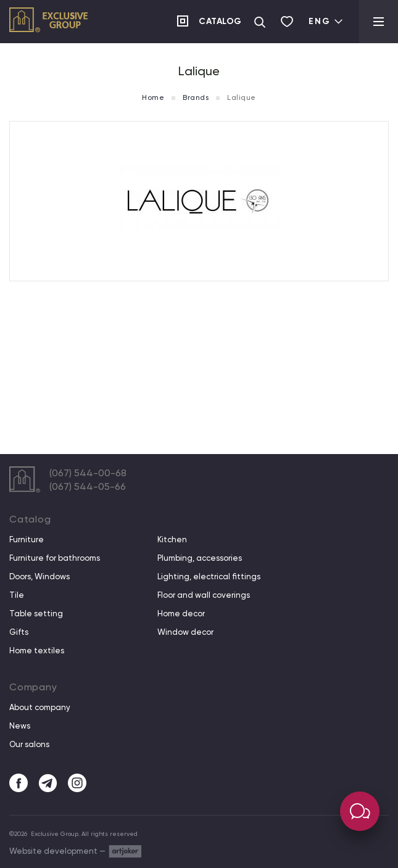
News (20, 726)
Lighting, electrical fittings (209, 577)
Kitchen (172, 540)
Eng (326, 21)
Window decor (185, 632)
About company (40, 708)
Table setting (36, 614)
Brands (196, 97)
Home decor (181, 614)
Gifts (19, 632)
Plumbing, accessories (200, 558)
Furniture (27, 540)
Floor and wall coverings (204, 595)
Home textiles (37, 651)
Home (153, 97)
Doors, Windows (39, 577)
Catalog (220, 21)
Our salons (29, 745)
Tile (17, 595)
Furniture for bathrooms (55, 558)
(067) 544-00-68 (88, 473)
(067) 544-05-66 (88, 486)
